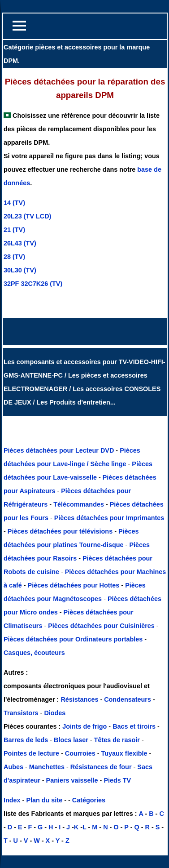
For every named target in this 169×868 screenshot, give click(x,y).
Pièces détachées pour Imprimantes (109, 518)
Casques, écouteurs (34, 653)
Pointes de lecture (31, 753)
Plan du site (44, 800)
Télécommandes (79, 504)
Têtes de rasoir (117, 740)
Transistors (22, 713)
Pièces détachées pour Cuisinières (102, 626)
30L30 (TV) (20, 270)
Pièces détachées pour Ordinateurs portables (74, 639)
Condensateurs (128, 699)
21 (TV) (14, 230)
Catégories (89, 800)
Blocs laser (71, 740)
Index (12, 800)
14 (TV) (14, 203)
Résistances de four (101, 767)
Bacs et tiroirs (134, 726)
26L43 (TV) (20, 243)
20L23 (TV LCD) (27, 216)
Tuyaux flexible (124, 753)
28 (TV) (14, 257)
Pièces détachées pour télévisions (61, 531)
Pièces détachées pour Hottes (75, 585)
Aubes (13, 767)
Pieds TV (117, 780)
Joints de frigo (84, 726)
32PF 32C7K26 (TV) (33, 284)
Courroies (80, 753)
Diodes (55, 713)
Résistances (80, 699)
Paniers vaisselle (72, 780)
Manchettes (47, 767)
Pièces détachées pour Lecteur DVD (60, 450)
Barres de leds (26, 740)
